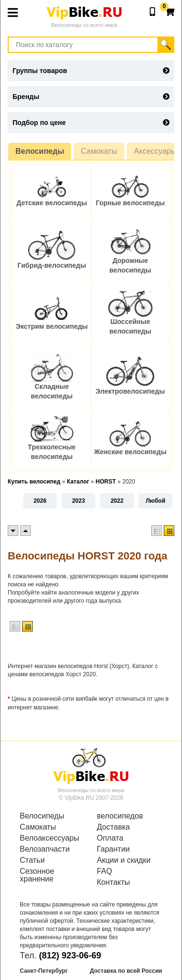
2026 (40, 501)
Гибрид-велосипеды (52, 265)
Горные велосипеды (130, 203)
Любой (156, 501)
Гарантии (113, 849)
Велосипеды (40, 151)
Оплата (110, 838)
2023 (79, 501)
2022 (117, 501)
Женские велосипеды (130, 452)
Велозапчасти (45, 849)
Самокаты (99, 151)
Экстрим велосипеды (52, 326)
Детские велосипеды (52, 203)
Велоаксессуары (50, 838)
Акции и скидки (124, 860)
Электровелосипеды (130, 391)
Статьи (32, 860)
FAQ (104, 871)
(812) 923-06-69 (70, 955)
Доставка (113, 827)
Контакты (113, 882)
